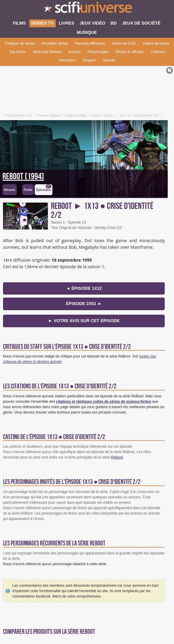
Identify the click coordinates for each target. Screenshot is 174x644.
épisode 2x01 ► (84, 304)
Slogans (89, 60)
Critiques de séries (20, 43)
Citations (158, 52)
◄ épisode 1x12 (84, 288)
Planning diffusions (90, 43)
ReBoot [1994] (23, 177)
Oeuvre (10, 190)
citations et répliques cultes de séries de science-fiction (104, 402)
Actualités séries (55, 43)
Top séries (18, 52)
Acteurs (74, 52)
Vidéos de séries (156, 43)
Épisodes (44, 188)
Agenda (109, 60)
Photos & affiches (130, 52)
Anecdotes (67, 60)
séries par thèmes (47, 52)
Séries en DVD (124, 43)
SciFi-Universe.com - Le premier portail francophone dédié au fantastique (87, 9)
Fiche (28, 190)
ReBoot (117, 457)
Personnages (98, 52)
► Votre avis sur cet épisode (84, 321)
